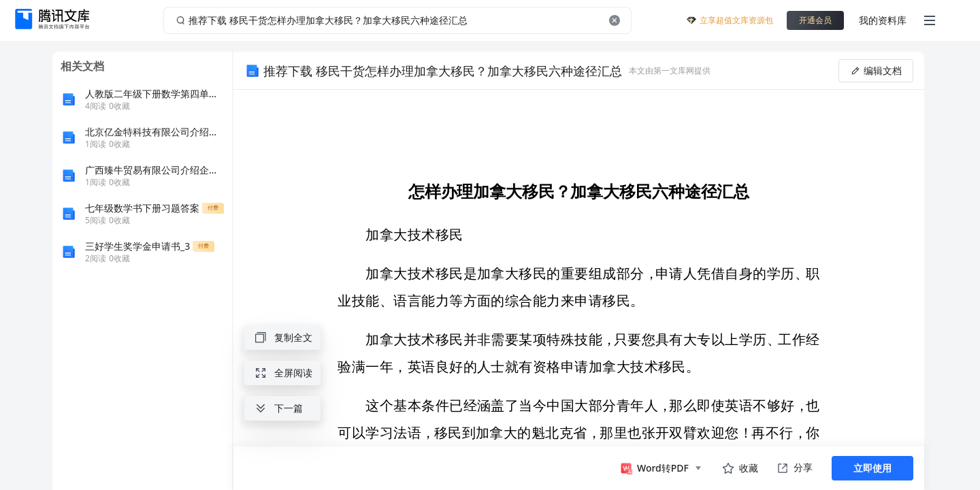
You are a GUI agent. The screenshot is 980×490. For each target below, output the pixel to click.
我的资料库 (883, 20)
